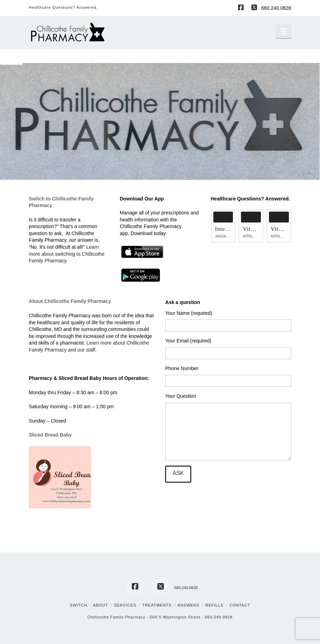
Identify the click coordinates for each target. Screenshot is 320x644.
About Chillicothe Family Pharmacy (70, 301)
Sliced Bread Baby (50, 435)
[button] (283, 31)
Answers (189, 605)
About (101, 605)
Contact (240, 605)
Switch (79, 605)
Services (125, 605)
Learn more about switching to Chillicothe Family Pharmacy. (66, 254)
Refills (214, 605)
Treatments (157, 605)
